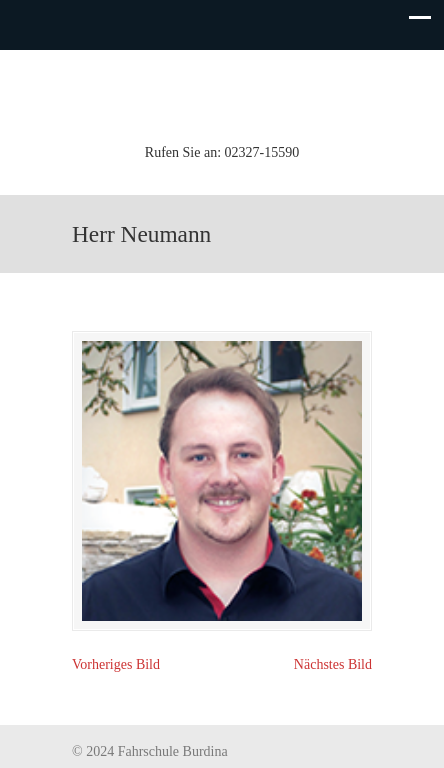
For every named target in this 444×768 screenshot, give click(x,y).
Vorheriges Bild (116, 664)
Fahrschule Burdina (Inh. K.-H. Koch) (222, 94)
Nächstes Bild (333, 664)
